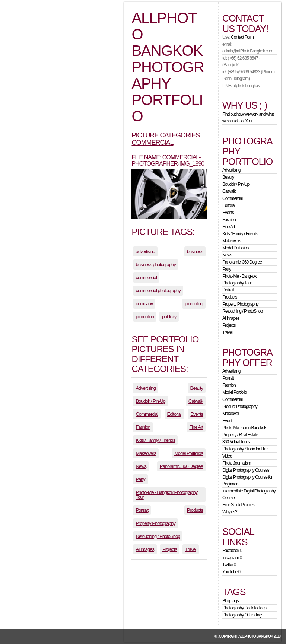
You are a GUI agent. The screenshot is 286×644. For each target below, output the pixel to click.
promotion (145, 317)
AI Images (145, 549)
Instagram (231, 558)
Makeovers (146, 453)
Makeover (231, 414)
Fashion (143, 427)
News (141, 466)
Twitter (228, 565)
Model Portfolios (189, 453)
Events (197, 414)
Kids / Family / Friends (155, 440)
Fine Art (196, 427)
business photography (155, 264)
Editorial (174, 414)
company (144, 304)
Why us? (230, 512)
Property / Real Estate (240, 435)
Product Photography (240, 407)
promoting (194, 304)
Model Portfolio (234, 392)
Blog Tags (230, 601)
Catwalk (196, 401)
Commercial (152, 143)
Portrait (142, 510)
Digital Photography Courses (246, 470)
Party (140, 479)
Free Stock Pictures (238, 505)
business (195, 251)
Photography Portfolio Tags (244, 608)
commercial (146, 278)
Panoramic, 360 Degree (181, 466)
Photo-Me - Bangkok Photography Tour (166, 495)
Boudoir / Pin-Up (150, 401)
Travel (191, 549)
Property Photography (155, 523)
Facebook (231, 551)
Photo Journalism (237, 463)
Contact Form (242, 37)
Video (227, 456)
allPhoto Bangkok (256, 636)
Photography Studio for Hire (245, 449)
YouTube (230, 572)
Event (227, 421)
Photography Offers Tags (243, 615)
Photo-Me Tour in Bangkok (244, 428)
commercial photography (158, 291)
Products (195, 510)
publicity (169, 317)
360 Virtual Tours (236, 442)
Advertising (145, 388)
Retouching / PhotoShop (158, 536)
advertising (145, 251)
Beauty (197, 388)
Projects (170, 549)
